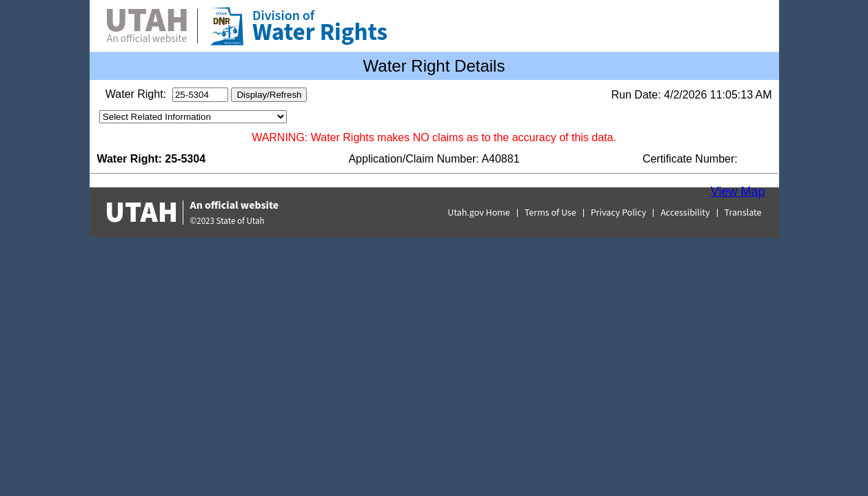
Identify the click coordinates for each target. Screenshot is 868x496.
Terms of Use (551, 213)
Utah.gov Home (479, 213)
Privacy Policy (619, 213)
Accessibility (685, 213)
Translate (743, 213)
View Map (738, 192)
